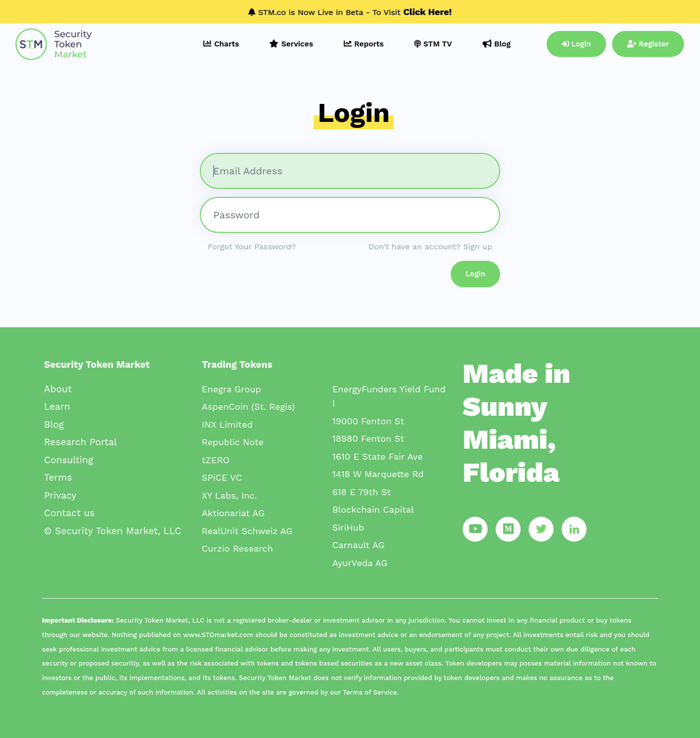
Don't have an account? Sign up (430, 247)
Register (648, 44)
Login (576, 44)
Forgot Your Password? (252, 247)
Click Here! (427, 12)
